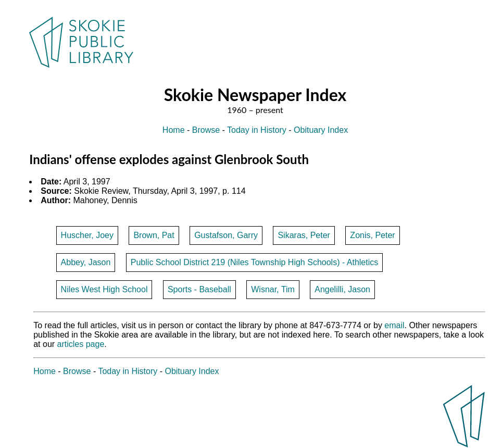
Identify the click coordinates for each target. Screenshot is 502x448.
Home (174, 130)
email (394, 325)
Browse (206, 130)
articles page (81, 344)
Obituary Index (321, 130)
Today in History (257, 130)
